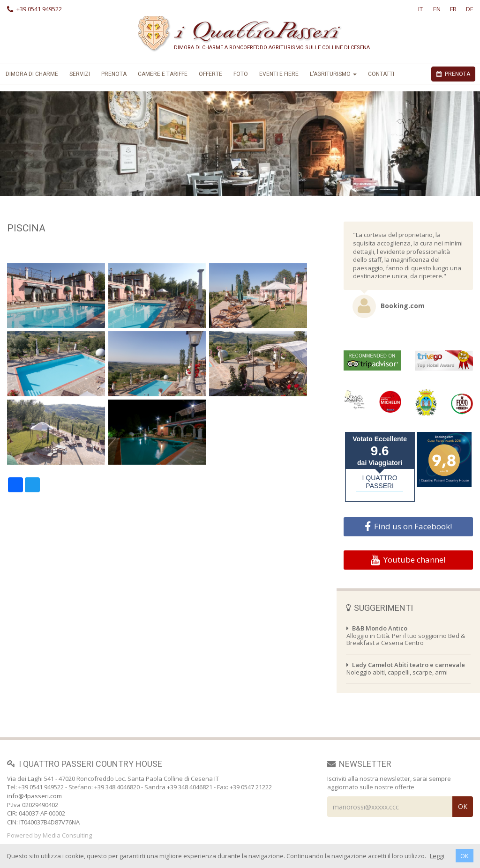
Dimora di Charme (32, 74)
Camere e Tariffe (163, 74)
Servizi (80, 74)
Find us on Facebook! (408, 527)
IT (420, 9)
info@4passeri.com (34, 796)
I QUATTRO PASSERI (380, 482)
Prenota (114, 74)
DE (470, 9)
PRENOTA (453, 74)
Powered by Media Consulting (49, 835)
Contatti (381, 74)
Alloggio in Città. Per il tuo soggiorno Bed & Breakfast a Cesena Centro (406, 635)
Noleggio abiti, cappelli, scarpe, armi (406, 668)
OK (465, 856)
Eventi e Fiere (279, 74)
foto (241, 74)
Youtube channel (408, 560)
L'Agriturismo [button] (333, 74)
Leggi (437, 856)
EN (437, 9)
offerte (210, 74)
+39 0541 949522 (34, 9)
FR (453, 9)
